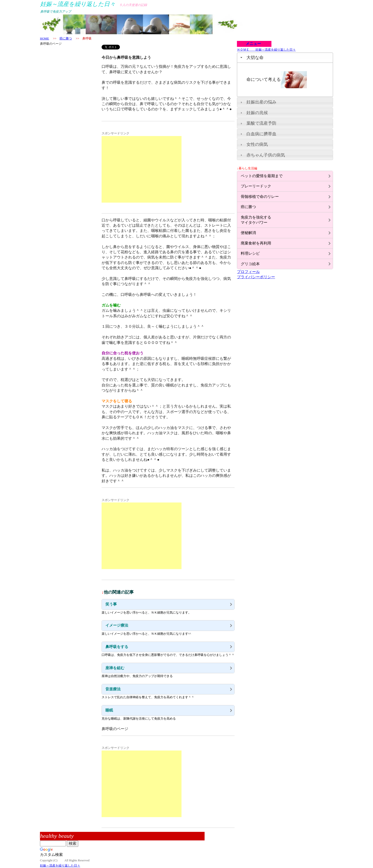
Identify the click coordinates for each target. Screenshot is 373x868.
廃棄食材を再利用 (256, 243)
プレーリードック (256, 186)
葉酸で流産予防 (261, 123)
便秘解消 (248, 233)
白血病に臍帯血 (261, 134)
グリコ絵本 (250, 264)
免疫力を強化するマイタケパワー (256, 220)
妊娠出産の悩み (261, 102)
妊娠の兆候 (257, 113)
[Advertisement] (142, 169)
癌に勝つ (66, 38)
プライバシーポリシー (256, 277)
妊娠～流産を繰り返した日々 (60, 866)
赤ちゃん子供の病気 (266, 155)
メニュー (251, 44)
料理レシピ (250, 253)
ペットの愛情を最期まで (262, 176)
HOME (44, 38)
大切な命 (255, 58)
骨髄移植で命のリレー (260, 197)
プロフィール (248, 272)
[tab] (285, 58)
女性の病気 (257, 144)
